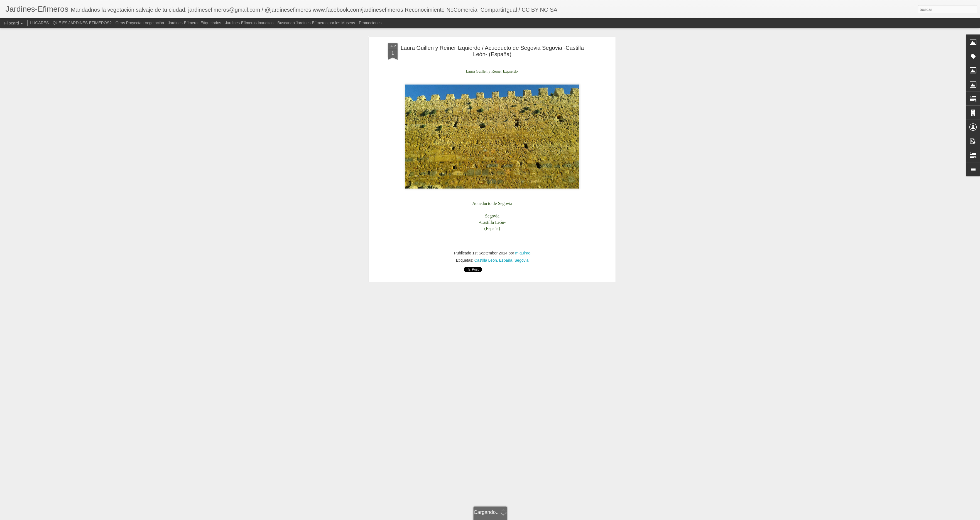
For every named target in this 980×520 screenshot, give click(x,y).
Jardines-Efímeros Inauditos (249, 23)
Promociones (370, 23)
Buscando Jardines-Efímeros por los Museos (317, 23)
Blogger (554, 517)
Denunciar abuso (573, 517)
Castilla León (486, 193)
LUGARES (39, 23)
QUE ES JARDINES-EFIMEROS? (82, 23)
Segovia (522, 193)
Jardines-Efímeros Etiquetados (194, 23)
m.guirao (523, 186)
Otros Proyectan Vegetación (140, 23)
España (506, 193)
